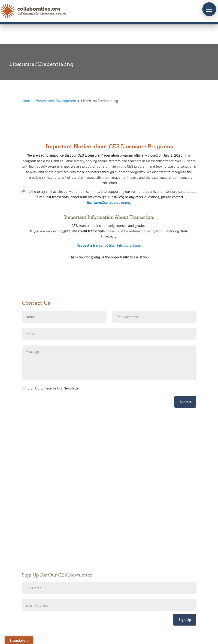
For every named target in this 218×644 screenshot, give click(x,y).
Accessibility (98, 535)
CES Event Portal (102, 542)
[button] (209, 9)
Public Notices (100, 514)
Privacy (94, 528)
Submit (185, 402)
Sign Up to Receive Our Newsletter (51, 388)
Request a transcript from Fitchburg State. (109, 245)
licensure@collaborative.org (109, 202)
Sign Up (185, 620)
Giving (93, 521)
